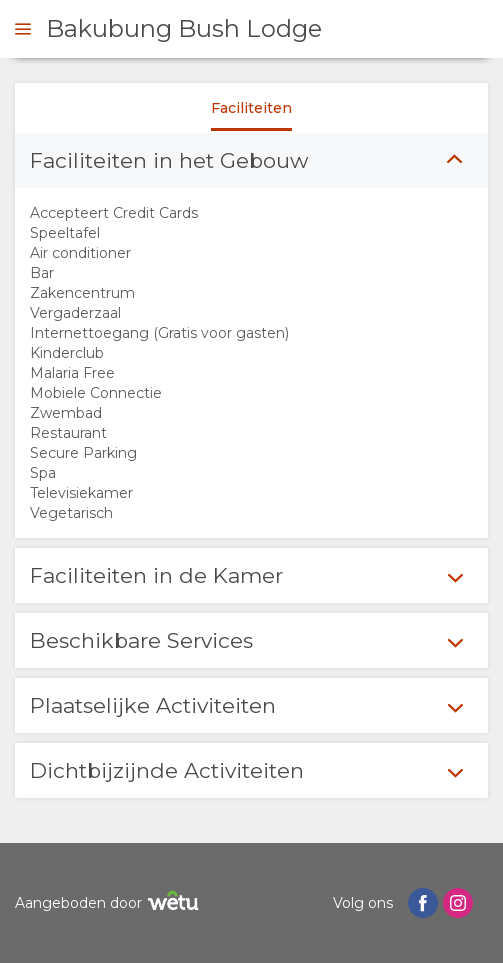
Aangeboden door (109, 903)
